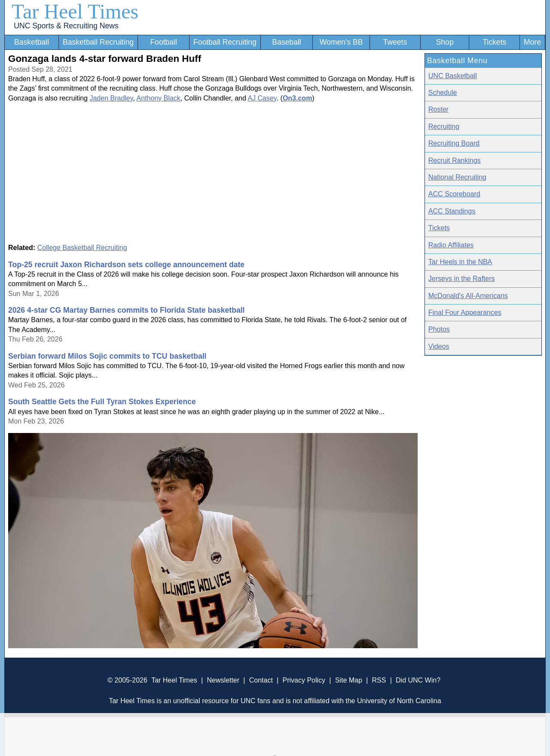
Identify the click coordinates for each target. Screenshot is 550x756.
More (532, 42)
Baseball (287, 42)
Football (163, 42)
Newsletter (223, 680)
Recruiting (444, 127)
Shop (445, 42)
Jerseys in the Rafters (462, 279)
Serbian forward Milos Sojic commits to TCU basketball (107, 356)
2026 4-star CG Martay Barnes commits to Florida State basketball (127, 310)
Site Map (349, 680)
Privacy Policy (304, 680)
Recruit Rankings (455, 160)
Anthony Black (159, 98)
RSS (379, 680)
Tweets (395, 42)
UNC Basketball (453, 76)
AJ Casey (262, 98)
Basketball (32, 42)
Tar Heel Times (75, 11)
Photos (439, 329)
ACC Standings (452, 211)
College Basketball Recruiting (82, 248)
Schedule (443, 93)
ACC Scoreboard (454, 194)
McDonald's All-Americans (468, 296)
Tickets (494, 42)
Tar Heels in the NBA (460, 262)
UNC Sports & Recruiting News (66, 26)
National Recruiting (457, 177)
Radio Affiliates (451, 245)
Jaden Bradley (111, 98)
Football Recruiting (225, 42)
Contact (261, 680)
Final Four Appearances (465, 312)
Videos (439, 346)
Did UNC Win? (418, 680)
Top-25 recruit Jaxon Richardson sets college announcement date (126, 265)
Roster (438, 109)
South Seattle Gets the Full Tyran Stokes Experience (102, 402)
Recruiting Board (454, 143)
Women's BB (341, 42)
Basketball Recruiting (98, 42)
